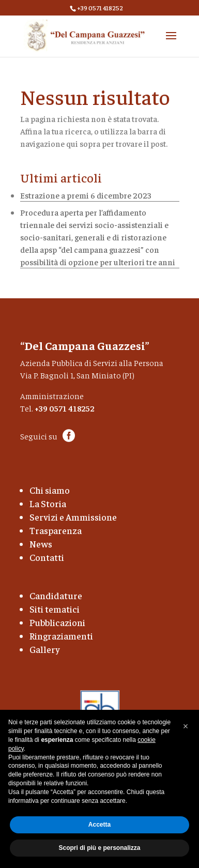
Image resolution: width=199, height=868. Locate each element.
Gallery (44, 649)
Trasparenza (56, 530)
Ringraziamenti (61, 636)
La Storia (48, 503)
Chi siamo (50, 490)
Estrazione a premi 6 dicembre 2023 (86, 195)
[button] (186, 726)
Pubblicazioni (57, 622)
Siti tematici (55, 609)
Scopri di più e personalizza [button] (99, 848)
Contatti (47, 557)
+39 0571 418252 (65, 408)
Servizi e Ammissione (73, 517)
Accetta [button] (99, 825)
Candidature (56, 595)
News (41, 544)
